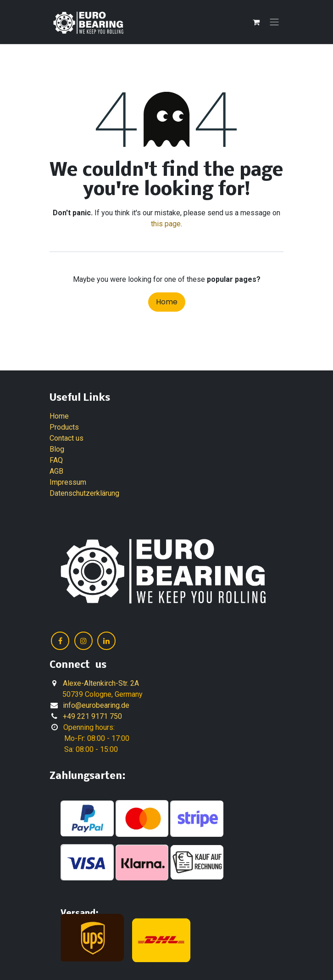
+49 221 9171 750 (92, 716)
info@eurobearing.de (96, 705)
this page (166, 224)
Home (167, 302)
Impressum (68, 482)
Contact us (67, 438)
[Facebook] (60, 641)
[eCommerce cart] (256, 22)
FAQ (56, 460)
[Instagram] (83, 641)
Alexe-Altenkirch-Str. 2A (101, 683)
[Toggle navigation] (274, 22)
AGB (56, 471)
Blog (57, 449)
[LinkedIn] (106, 641)
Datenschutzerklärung (84, 493)
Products (64, 427)
